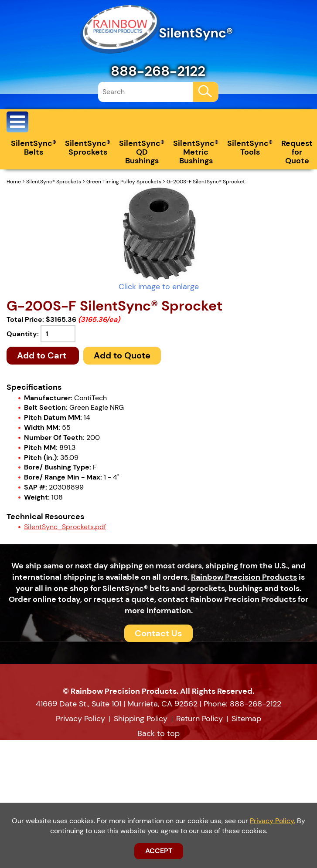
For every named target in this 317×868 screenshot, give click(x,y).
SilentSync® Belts (34, 148)
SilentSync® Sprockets (88, 148)
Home (14, 182)
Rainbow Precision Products (244, 577)
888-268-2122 (158, 71)
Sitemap (246, 719)
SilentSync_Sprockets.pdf (65, 527)
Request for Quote (297, 152)
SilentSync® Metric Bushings (196, 152)
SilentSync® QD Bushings (142, 152)
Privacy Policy (80, 719)
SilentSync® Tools (250, 148)
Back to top (158, 733)
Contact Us (158, 633)
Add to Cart (43, 355)
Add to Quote (122, 355)
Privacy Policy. (273, 821)
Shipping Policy (141, 719)
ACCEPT (159, 851)
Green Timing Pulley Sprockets (124, 182)
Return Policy (199, 719)
